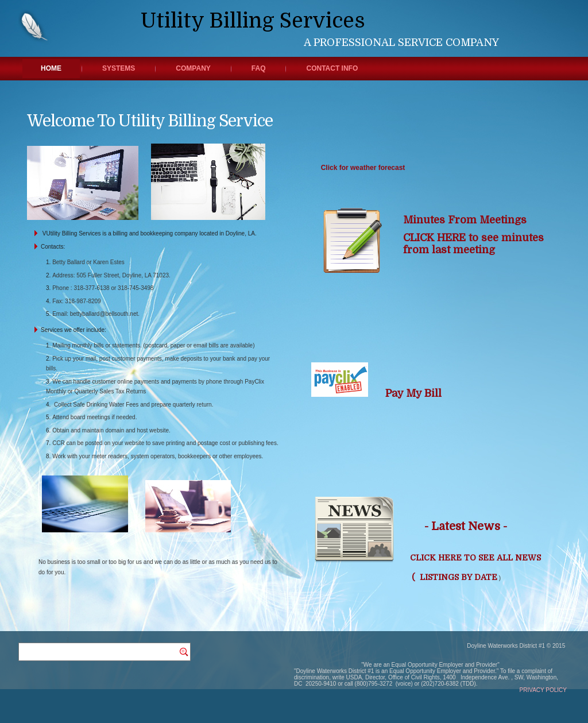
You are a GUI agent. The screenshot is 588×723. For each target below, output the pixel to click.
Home (51, 68)
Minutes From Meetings (468, 220)
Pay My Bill (415, 393)
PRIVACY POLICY (543, 690)
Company (193, 68)
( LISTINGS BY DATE (453, 577)
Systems (119, 68)
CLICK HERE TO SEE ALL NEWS (475, 558)
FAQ (259, 68)
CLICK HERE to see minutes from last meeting (473, 244)
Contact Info (332, 68)
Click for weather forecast (363, 168)
